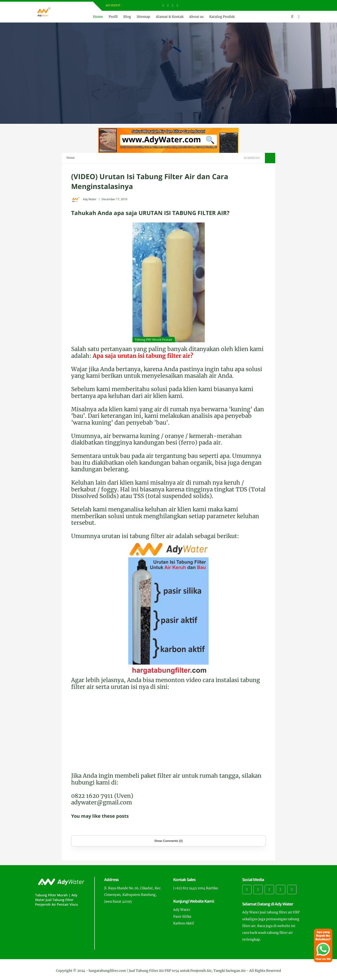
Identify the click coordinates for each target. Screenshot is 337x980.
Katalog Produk (222, 17)
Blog (127, 17)
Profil (113, 17)
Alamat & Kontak (170, 17)
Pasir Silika (182, 916)
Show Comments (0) (168, 841)
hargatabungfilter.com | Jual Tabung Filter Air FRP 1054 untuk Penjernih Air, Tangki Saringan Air (167, 971)
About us (196, 17)
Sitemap (143, 17)
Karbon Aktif (184, 923)
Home (98, 17)
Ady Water (182, 910)
